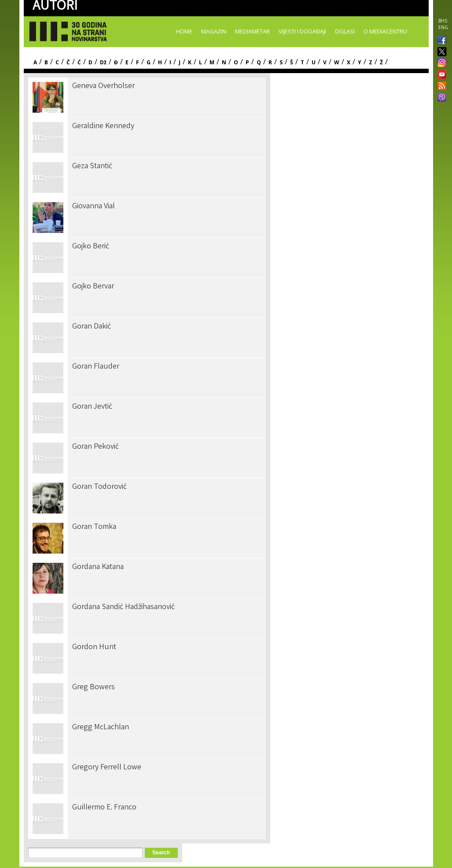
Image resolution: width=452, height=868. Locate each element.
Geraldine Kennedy (103, 126)
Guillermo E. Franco (104, 808)
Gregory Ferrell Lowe (107, 768)
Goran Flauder (96, 367)
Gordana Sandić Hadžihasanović (123, 607)
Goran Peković (96, 447)
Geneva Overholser (103, 86)
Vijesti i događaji (302, 31)
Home (184, 31)
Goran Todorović (99, 487)
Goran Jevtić (92, 407)
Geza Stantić (92, 166)
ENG (443, 27)
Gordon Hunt (94, 647)
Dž (103, 62)
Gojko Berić (91, 247)
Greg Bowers (94, 687)
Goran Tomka (94, 527)
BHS (443, 21)
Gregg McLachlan (101, 728)
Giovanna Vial (94, 207)
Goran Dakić (92, 327)
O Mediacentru (385, 31)
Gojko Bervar (93, 287)
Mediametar (252, 31)
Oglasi (345, 31)
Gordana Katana (98, 567)
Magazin (214, 31)
